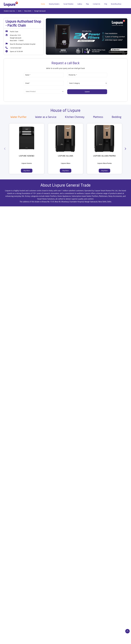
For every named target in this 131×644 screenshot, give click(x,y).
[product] (87, 83)
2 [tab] (88, 52)
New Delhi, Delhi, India (11, 231)
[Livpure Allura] (66, 138)
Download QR (36, 301)
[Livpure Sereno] (27, 138)
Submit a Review (75, 269)
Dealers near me (9, 11)
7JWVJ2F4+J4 (8, 229)
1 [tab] (85, 52)
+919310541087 (16, 48)
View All (89, 303)
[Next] (126, 149)
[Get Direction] (22, 230)
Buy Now (27, 171)
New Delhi (28, 11)
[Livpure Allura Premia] (104, 138)
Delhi (20, 11)
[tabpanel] (87, 37)
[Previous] (5, 149)
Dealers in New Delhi (11, 643)
